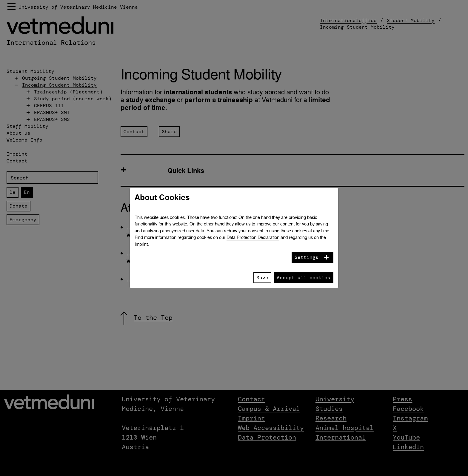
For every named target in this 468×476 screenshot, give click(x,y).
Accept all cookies (304, 278)
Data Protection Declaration (253, 237)
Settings (307, 257)
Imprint (141, 244)
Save (262, 278)
